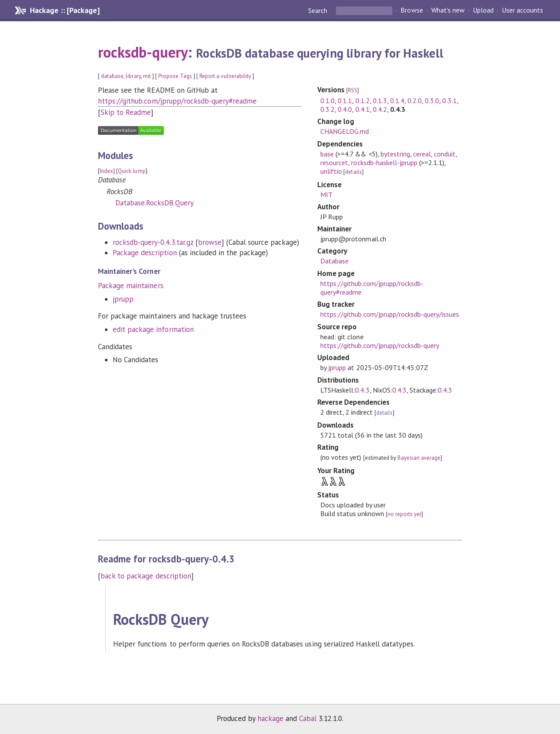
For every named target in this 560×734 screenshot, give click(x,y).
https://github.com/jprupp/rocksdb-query (380, 345)
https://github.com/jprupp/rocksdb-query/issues (390, 314)
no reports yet (404, 514)
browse (210, 242)
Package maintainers (130, 286)
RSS (353, 90)
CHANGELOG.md (345, 131)
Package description (145, 253)
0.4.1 (363, 109)
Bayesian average (419, 458)
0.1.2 (363, 101)
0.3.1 (449, 101)
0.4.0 (345, 109)
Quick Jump (132, 171)
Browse (412, 10)
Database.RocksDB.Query (155, 203)
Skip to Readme (126, 112)
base (327, 154)
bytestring (395, 154)
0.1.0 (327, 101)
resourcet (334, 162)
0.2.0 (415, 101)
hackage (270, 718)
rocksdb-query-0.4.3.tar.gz (153, 242)
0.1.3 (380, 101)
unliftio (331, 171)
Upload (483, 10)
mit (147, 76)
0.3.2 (327, 109)
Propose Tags (175, 76)
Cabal (308, 718)
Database (334, 261)
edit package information (153, 329)
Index (106, 171)
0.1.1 (345, 101)
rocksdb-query (143, 52)
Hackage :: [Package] (65, 10)
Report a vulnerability (225, 76)
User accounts (523, 10)
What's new (448, 10)
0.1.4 (397, 101)
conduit (445, 154)
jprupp (123, 299)
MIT (326, 195)
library (133, 76)
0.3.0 (432, 101)
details (353, 172)
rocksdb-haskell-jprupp (384, 162)
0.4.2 (380, 109)
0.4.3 (362, 390)
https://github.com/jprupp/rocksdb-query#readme (177, 101)
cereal (422, 154)
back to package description (146, 576)
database (112, 76)
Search (319, 10)
